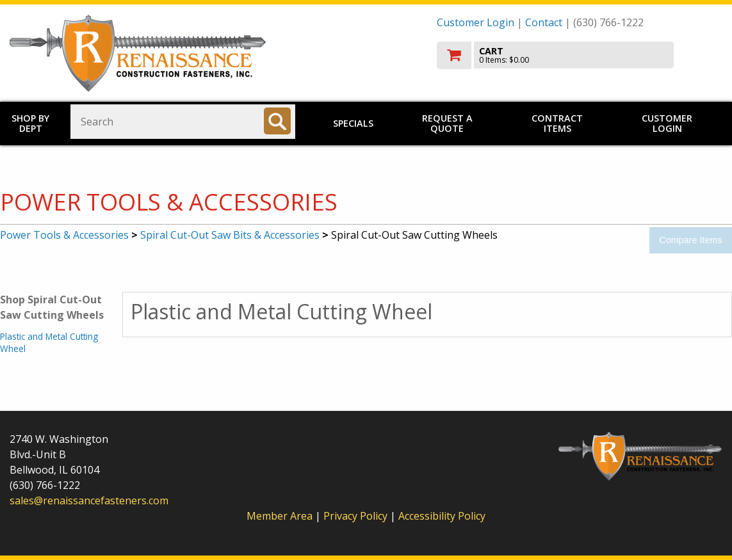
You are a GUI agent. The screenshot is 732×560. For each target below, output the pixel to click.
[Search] (277, 121)
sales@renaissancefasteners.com (89, 500)
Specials (353, 123)
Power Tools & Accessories (64, 235)
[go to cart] (580, 55)
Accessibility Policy (442, 516)
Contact (544, 22)
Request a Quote (447, 123)
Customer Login (476, 22)
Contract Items (557, 123)
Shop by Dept (30, 123)
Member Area (280, 516)
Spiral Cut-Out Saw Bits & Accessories (230, 235)
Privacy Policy (357, 516)
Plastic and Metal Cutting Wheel (49, 342)
